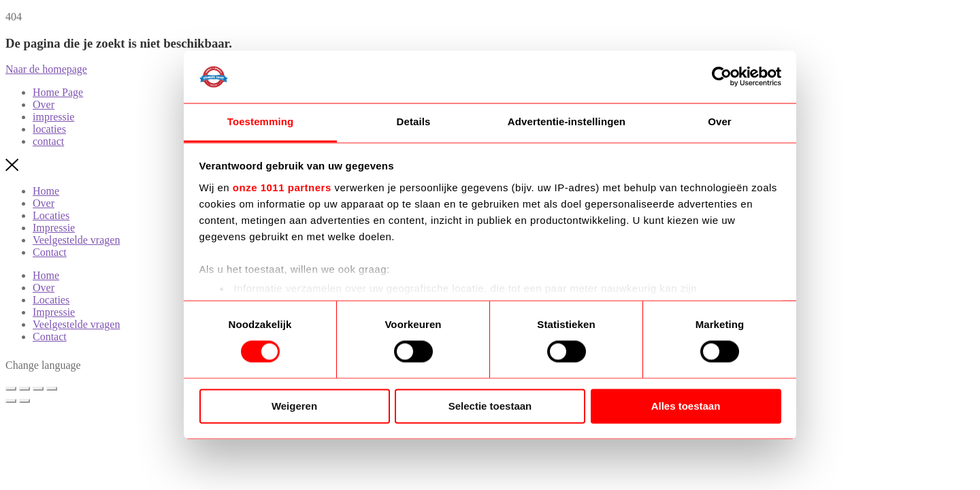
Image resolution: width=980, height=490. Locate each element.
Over (44, 203)
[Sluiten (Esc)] (52, 389)
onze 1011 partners (282, 187)
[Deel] (38, 389)
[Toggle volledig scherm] (24, 389)
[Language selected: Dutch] (99, 366)
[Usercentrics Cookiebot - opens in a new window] (722, 77)
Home (46, 191)
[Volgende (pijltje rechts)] (24, 401)
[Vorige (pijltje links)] (11, 401)
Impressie (54, 228)
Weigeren (294, 406)
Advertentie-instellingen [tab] (567, 121)
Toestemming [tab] (261, 121)
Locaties (51, 215)
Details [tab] (414, 121)
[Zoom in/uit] (11, 389)
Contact (50, 252)
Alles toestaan (686, 406)
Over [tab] (720, 121)
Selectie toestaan (490, 406)
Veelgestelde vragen (76, 240)
